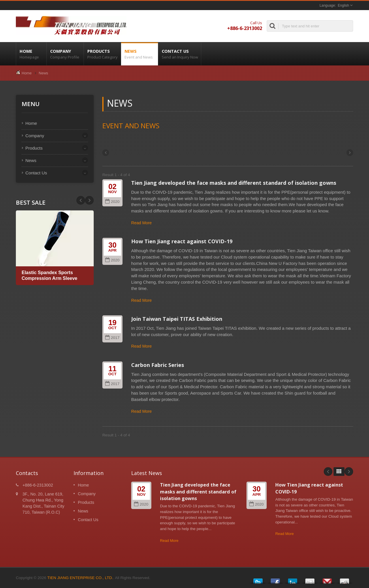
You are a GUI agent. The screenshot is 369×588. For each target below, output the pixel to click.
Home (31, 54)
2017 (112, 338)
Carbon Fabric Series (158, 365)
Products (102, 54)
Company (65, 54)
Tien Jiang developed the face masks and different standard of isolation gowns (234, 183)
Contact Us (180, 54)
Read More (141, 223)
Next (81, 200)
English (343, 5)
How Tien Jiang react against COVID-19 (182, 241)
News (140, 54)
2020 (112, 202)
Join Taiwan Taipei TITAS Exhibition (177, 319)
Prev (89, 200)
